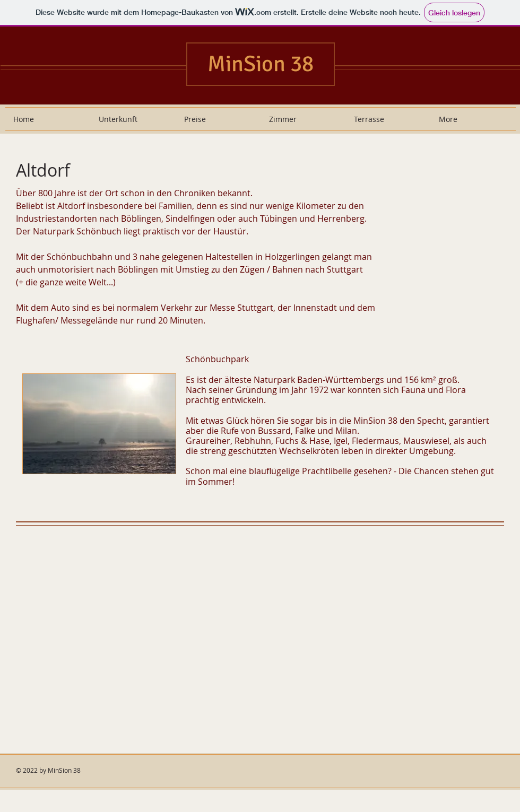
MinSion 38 (261, 64)
